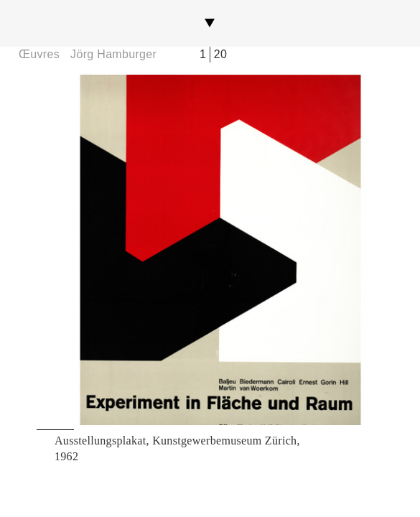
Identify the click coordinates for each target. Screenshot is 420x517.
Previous (90, 250)
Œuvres (39, 54)
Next (330, 250)
